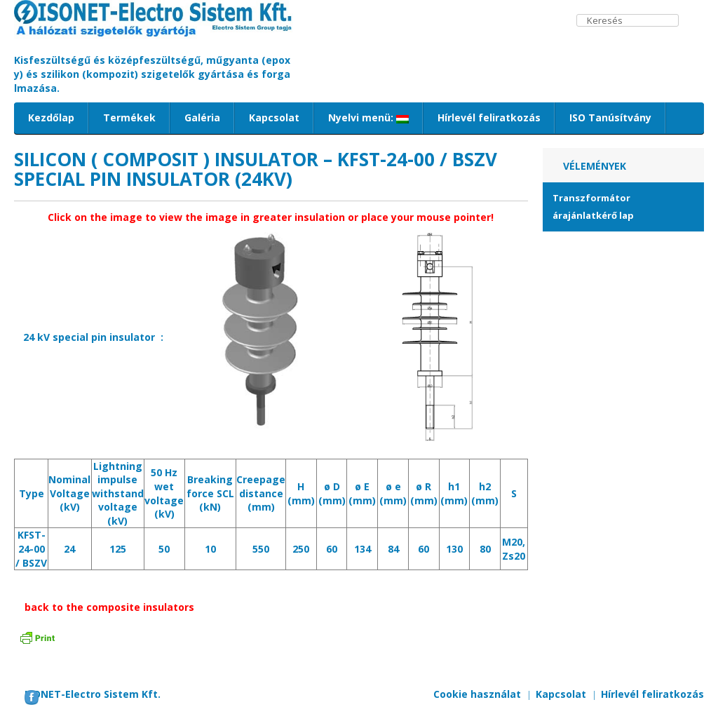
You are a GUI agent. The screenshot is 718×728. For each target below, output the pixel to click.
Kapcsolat (274, 117)
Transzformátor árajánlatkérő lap (593, 207)
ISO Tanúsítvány (610, 117)
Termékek (129, 117)
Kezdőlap (51, 117)
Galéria (202, 117)
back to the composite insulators (109, 607)
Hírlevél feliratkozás (489, 117)
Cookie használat (477, 694)
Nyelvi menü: (368, 117)
